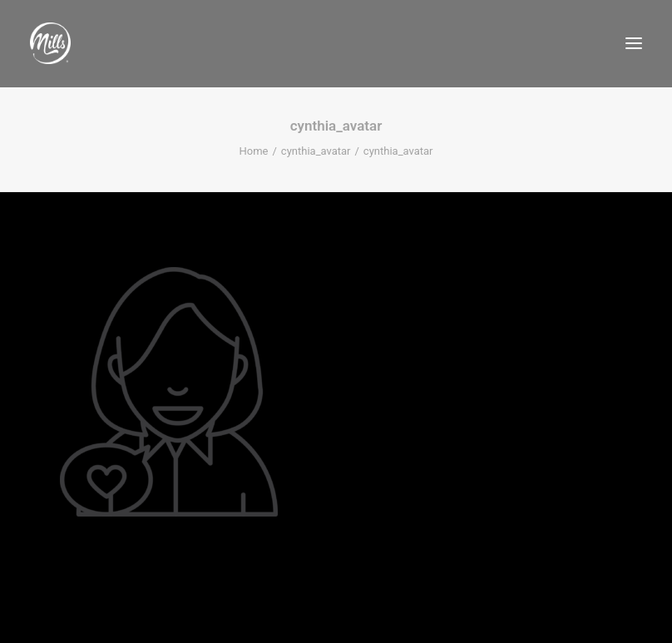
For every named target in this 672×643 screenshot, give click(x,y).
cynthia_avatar (316, 151)
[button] (634, 43)
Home (254, 151)
